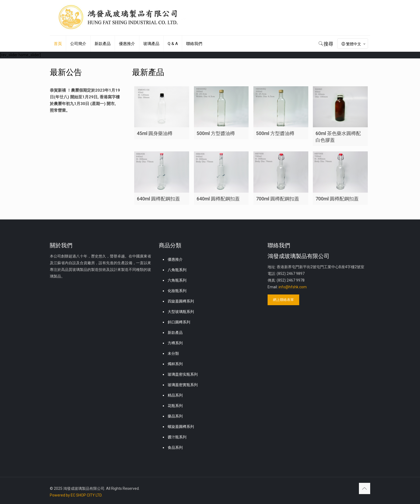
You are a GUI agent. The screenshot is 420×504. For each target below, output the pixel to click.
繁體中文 (354, 44)
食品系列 (175, 447)
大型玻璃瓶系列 (181, 312)
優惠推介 (175, 259)
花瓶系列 (175, 406)
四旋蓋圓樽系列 (181, 301)
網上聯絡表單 (283, 300)
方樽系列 (175, 343)
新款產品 (175, 333)
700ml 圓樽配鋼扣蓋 (278, 199)
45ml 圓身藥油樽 (155, 133)
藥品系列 (175, 416)
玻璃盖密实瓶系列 (183, 374)
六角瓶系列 (177, 280)
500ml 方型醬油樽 (216, 133)
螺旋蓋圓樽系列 (181, 427)
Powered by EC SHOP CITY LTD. (76, 495)
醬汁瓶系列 (177, 437)
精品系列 (175, 395)
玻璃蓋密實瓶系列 (183, 385)
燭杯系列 (175, 364)
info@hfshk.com (293, 287)
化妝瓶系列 (177, 291)
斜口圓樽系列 (179, 322)
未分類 (173, 353)
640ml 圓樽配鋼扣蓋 (158, 199)
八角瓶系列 (177, 270)
